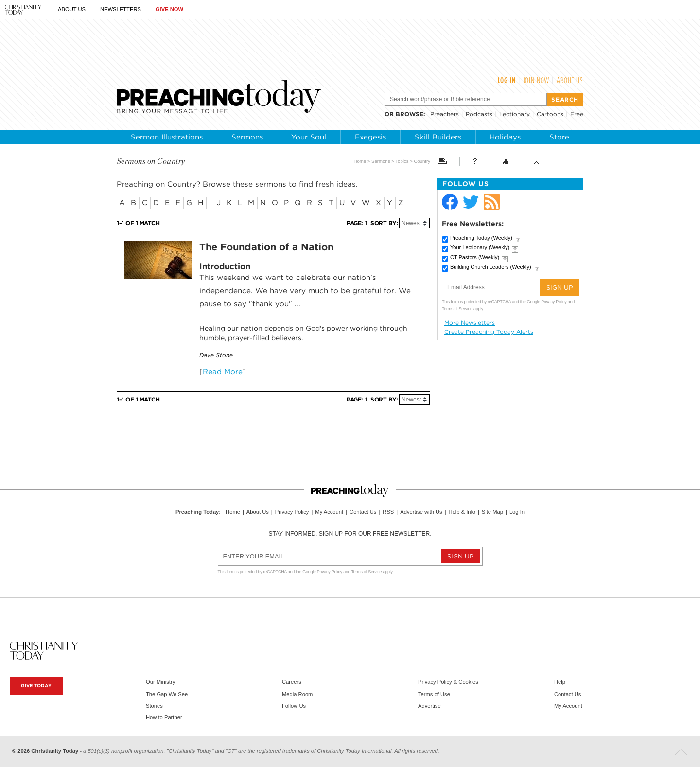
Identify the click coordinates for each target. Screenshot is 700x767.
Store (559, 137)
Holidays (505, 137)
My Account (329, 512)
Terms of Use (434, 694)
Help (560, 682)
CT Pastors (475, 257)
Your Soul (309, 137)
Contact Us (363, 512)
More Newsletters (470, 323)
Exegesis (370, 137)
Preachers (445, 114)
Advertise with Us (421, 512)
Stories (154, 706)
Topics (402, 161)
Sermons (247, 137)
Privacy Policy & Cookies (448, 682)
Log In (507, 80)
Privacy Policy (554, 302)
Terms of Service (457, 309)
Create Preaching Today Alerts (489, 332)
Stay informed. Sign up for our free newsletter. (350, 534)
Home (360, 161)
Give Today (36, 686)
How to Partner (164, 717)
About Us (72, 9)
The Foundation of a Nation (266, 247)
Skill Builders (438, 137)
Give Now (169, 9)
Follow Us (294, 706)
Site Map (492, 512)
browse (410, 114)
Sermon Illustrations (167, 137)
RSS (388, 512)
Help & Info (462, 512)
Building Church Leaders (491, 267)
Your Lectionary (480, 247)
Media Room (297, 694)
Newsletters (121, 9)
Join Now (536, 80)
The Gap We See (167, 694)
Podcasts (479, 114)
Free (577, 114)
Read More (223, 372)
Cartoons (550, 114)
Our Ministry (160, 682)
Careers (292, 682)
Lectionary (515, 114)
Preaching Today (481, 238)
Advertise (429, 706)
